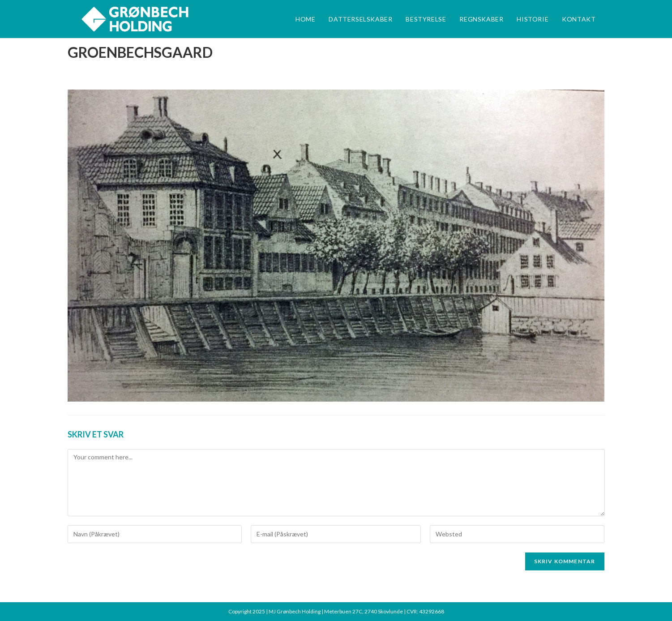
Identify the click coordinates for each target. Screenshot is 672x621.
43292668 (432, 611)
